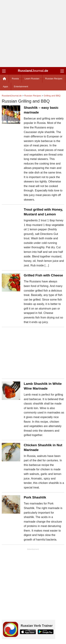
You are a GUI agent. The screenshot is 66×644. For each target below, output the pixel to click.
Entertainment (21, 86)
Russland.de (33, 71)
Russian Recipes (54, 79)
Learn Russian (32, 79)
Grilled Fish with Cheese (43, 275)
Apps (5, 86)
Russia (15, 79)
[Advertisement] (33, 34)
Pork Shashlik (35, 497)
